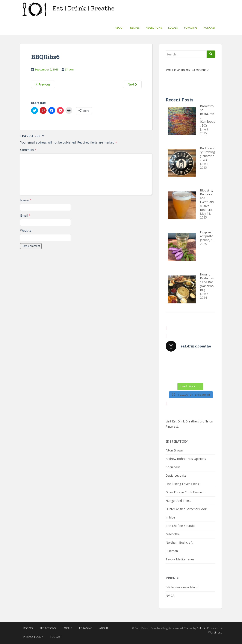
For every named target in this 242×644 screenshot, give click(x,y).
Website (26, 230)
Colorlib (202, 628)
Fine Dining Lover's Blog (182, 484)
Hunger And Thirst (178, 501)
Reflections (154, 28)
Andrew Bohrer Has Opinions (186, 459)
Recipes (135, 28)
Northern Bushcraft (179, 542)
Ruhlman (172, 551)
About (119, 28)
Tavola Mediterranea (180, 559)
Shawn (70, 69)
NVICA (170, 596)
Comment (28, 150)
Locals (173, 28)
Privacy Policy (33, 637)
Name (26, 200)
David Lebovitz (176, 475)
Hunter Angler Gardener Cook (186, 509)
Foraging (191, 28)
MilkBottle (173, 534)
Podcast (209, 28)
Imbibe (170, 517)
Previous (43, 84)
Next (132, 84)
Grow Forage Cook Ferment (185, 492)
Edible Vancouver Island (182, 587)
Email (25, 215)
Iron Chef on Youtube (181, 526)
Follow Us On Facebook (187, 70)
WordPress (215, 633)
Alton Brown (174, 450)
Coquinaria (173, 467)
